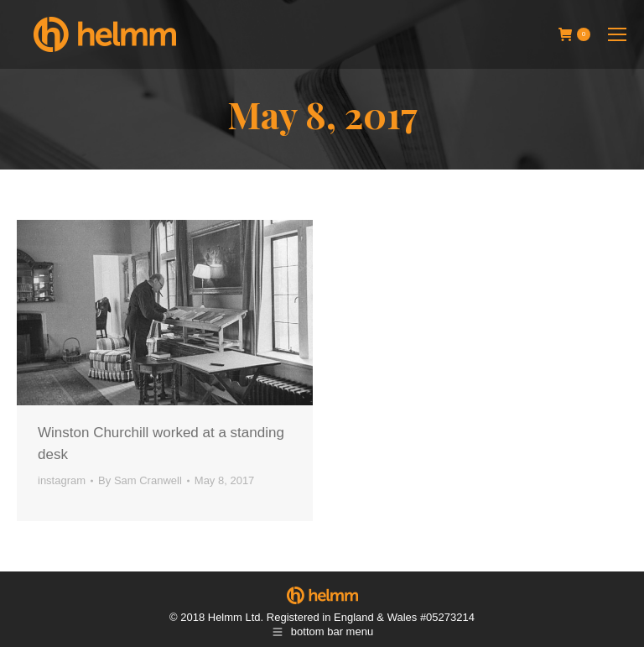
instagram (62, 480)
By (140, 480)
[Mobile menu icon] (617, 34)
